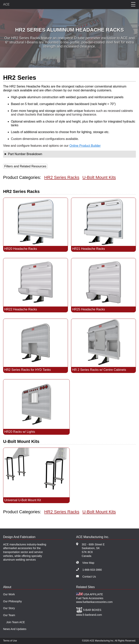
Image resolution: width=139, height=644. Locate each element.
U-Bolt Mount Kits (99, 177)
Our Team (9, 615)
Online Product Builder (85, 146)
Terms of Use (10, 641)
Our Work (9, 594)
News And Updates (15, 629)
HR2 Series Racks (62, 177)
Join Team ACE (16, 622)
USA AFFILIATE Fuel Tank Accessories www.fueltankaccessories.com (94, 598)
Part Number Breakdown (25, 154)
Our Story (9, 608)
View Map (88, 563)
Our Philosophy (12, 601)
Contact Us (89, 577)
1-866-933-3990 (92, 570)
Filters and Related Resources (25, 166)
